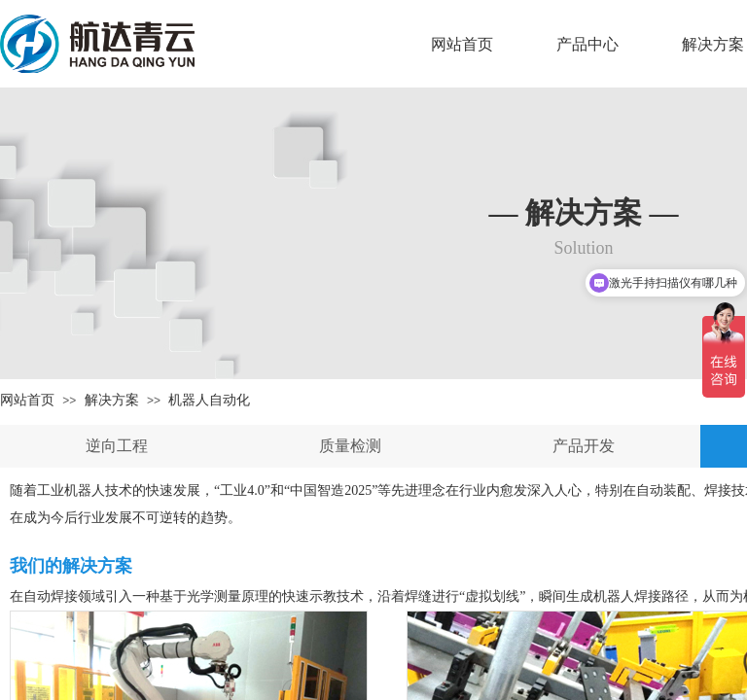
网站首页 (462, 44)
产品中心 (587, 44)
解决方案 (112, 400)
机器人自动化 (209, 400)
